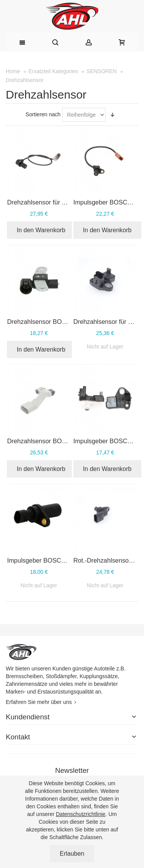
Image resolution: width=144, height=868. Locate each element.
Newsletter (72, 771)
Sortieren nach (43, 114)
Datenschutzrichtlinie (80, 814)
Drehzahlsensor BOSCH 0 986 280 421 (62, 441)
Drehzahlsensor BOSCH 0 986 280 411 (62, 322)
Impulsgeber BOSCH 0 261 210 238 (57, 560)
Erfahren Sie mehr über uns (39, 702)
